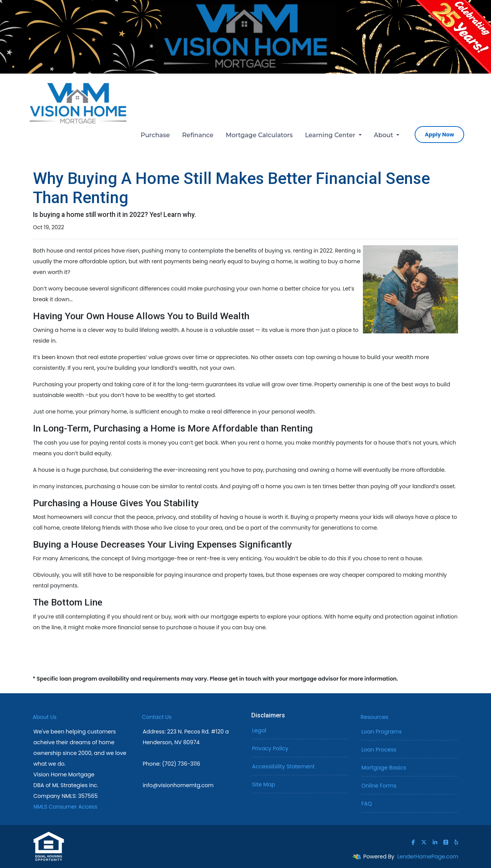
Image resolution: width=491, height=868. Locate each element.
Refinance (198, 135)
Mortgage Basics (384, 768)
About (385, 135)
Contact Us (157, 717)
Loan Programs (381, 732)
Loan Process (379, 750)
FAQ (367, 804)
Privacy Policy (270, 748)
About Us (44, 717)
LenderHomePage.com (428, 857)
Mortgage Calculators (259, 135)
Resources (374, 717)
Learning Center (331, 135)
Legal (259, 730)
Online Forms (379, 786)
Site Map (264, 784)
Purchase (155, 135)
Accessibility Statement (283, 766)
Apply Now (439, 135)
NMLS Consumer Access (65, 807)
